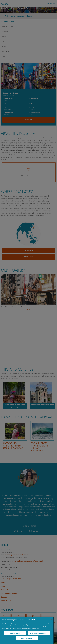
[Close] (51, 620)
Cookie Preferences (27, 638)
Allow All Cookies (15, 633)
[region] (27, 630)
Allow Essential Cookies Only (39, 633)
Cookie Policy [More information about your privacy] (35, 628)
